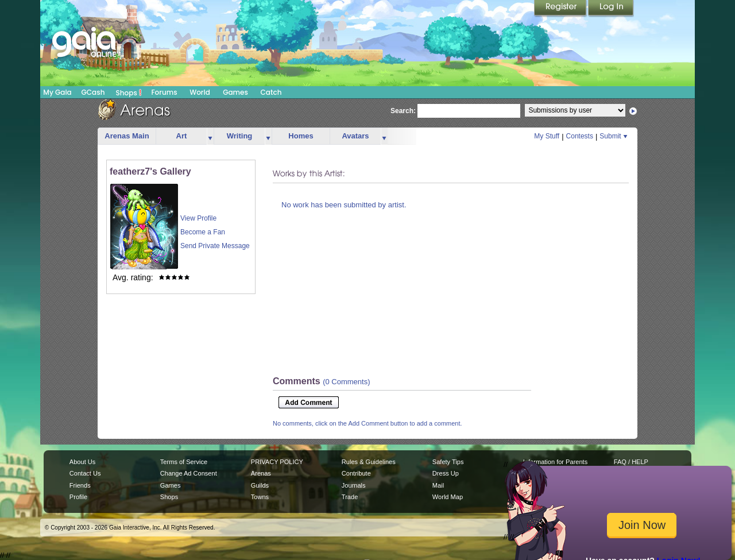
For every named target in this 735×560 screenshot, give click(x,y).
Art (182, 136)
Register (561, 9)
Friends (80, 485)
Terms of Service (184, 462)
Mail (438, 485)
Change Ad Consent (189, 473)
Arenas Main (127, 136)
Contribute (356, 473)
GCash (93, 92)
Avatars (355, 136)
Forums (164, 92)
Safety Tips (448, 462)
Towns (260, 497)
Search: (403, 111)
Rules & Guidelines (369, 462)
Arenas (261, 473)
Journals (354, 485)
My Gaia (57, 92)
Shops (129, 92)
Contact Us (85, 473)
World (200, 92)
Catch (271, 92)
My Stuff (547, 136)
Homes (301, 136)
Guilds (260, 485)
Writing (240, 136)
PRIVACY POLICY (277, 462)
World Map (448, 497)
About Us (82, 462)
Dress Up (446, 473)
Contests (580, 136)
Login (611, 9)
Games (235, 92)
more (210, 136)
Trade (350, 497)
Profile (78, 497)
